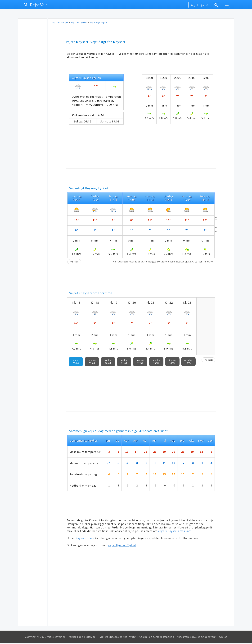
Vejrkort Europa (60, 23)
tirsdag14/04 (172, 362)
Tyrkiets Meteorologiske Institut (117, 638)
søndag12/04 (140, 362)
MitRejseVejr (35, 5)
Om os (223, 638)
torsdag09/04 (92, 362)
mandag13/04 (156, 362)
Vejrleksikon (76, 638)
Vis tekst (74, 262)
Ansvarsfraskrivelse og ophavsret (196, 638)
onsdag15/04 (188, 362)
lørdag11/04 (124, 362)
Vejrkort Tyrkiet (79, 23)
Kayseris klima (85, 539)
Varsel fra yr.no (204, 262)
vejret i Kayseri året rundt (175, 532)
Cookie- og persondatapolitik (157, 638)
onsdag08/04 (76, 362)
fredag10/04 (108, 362)
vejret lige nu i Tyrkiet (122, 546)
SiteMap (91, 638)
